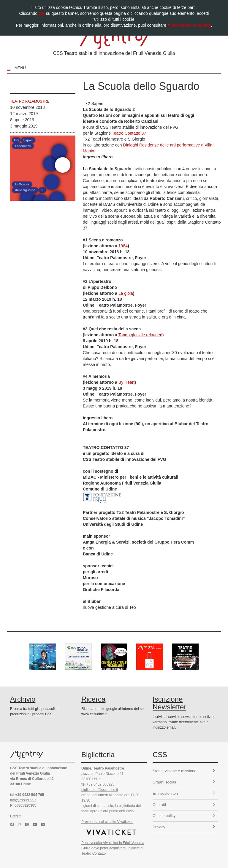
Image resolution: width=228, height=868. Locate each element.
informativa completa (190, 25)
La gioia (126, 293)
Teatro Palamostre (30, 101)
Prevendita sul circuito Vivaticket (107, 822)
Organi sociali (184, 782)
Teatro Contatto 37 (129, 133)
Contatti (184, 805)
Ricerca (93, 699)
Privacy (184, 827)
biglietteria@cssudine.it (100, 790)
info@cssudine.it (23, 800)
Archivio (23, 699)
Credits (16, 816)
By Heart (126, 382)
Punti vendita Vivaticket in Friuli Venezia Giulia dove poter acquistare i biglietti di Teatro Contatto (113, 848)
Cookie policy (184, 816)
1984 (123, 246)
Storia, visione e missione (184, 771)
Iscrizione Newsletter (169, 703)
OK (42, 13)
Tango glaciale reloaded (140, 335)
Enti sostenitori (184, 793)
